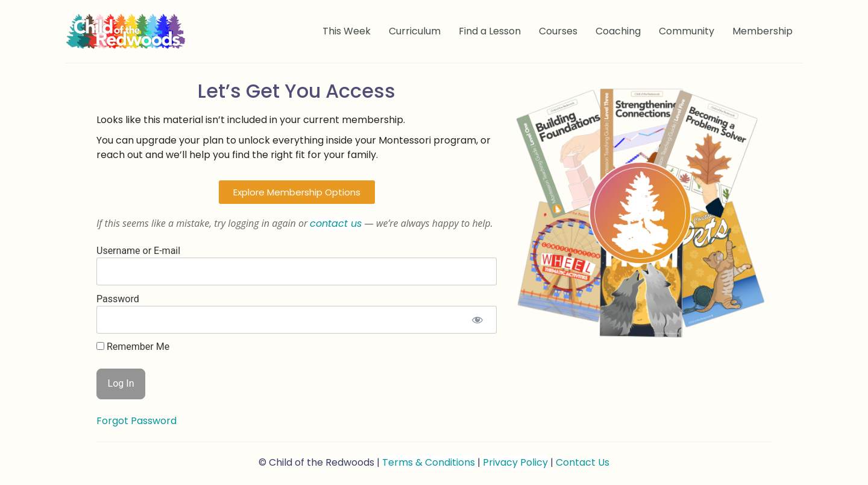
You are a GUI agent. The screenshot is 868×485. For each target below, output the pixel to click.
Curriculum (415, 31)
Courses (558, 31)
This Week (347, 31)
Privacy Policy (515, 462)
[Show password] (477, 320)
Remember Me (133, 347)
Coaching (618, 31)
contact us (336, 223)
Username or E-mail (138, 250)
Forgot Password (137, 421)
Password (118, 298)
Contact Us (583, 462)
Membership (763, 31)
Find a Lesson (490, 31)
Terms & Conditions (429, 462)
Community (687, 31)
